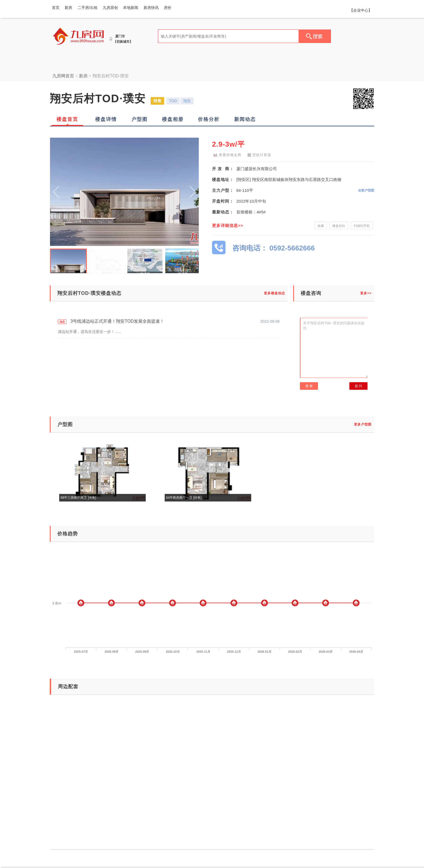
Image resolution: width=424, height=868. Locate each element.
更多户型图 (363, 424)
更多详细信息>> (228, 225)
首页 (56, 8)
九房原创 (110, 8)
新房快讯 (151, 8)
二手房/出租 (88, 8)
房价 (168, 8)
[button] (192, 192)
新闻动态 (245, 119)
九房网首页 (63, 76)
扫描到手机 (362, 226)
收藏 (321, 226)
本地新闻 (131, 8)
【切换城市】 (123, 42)
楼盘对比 (339, 226)
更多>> (366, 293)
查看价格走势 (227, 154)
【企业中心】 (361, 10)
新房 (68, 8)
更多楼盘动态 (274, 293)
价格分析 (209, 119)
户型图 (140, 119)
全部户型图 (366, 190)
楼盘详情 (106, 119)
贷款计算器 (258, 154)
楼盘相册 (173, 119)
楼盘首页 (67, 119)
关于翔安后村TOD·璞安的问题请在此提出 (334, 348)
